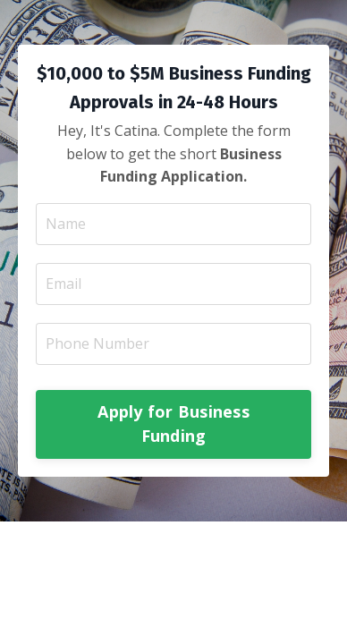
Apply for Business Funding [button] (173, 424)
